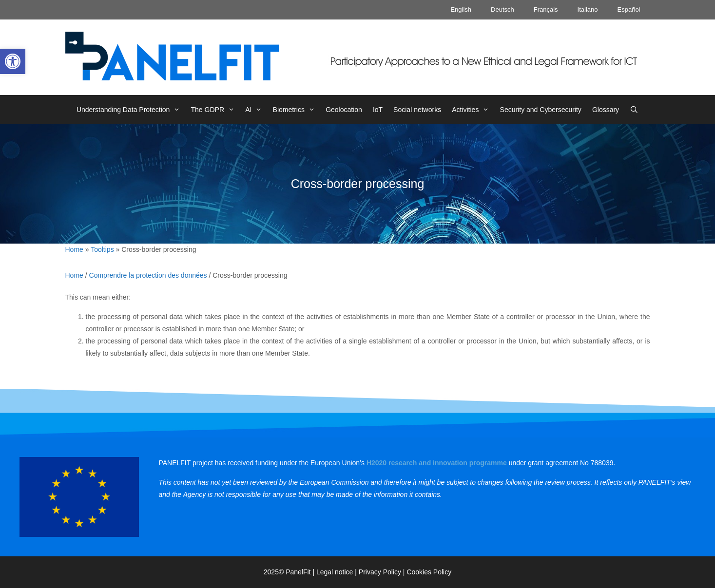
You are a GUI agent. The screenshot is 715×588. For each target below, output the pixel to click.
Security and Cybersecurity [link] (541, 110)
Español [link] (629, 9)
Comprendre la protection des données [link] (148, 275)
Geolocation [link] (344, 110)
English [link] (461, 9)
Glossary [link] (606, 110)
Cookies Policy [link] (429, 572)
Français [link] (546, 9)
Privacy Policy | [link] (383, 572)
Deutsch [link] (502, 9)
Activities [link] (473, 110)
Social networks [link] (417, 110)
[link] (13, 61)
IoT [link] (378, 110)
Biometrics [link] (297, 110)
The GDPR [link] (216, 110)
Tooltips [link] (102, 249)
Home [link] (74, 249)
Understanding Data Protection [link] (131, 110)
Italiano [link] (588, 9)
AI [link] (256, 110)
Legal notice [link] (335, 572)
